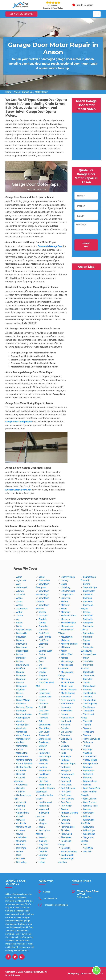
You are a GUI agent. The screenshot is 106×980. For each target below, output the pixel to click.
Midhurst (65, 640)
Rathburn (65, 820)
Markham (66, 612)
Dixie (19, 855)
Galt (41, 721)
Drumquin (43, 616)
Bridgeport (21, 686)
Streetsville (89, 672)
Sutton (86, 682)
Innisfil (42, 820)
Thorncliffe (89, 711)
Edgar (41, 647)
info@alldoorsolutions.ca (56, 905)
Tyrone (87, 746)
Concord (20, 820)
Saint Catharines (69, 852)
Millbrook (65, 647)
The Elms (88, 697)
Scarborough (67, 855)
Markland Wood (69, 616)
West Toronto (90, 802)
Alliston (20, 591)
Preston (65, 809)
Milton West (67, 654)
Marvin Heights (68, 623)
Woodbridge (89, 834)
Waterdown (89, 771)
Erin (41, 665)
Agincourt (21, 580)
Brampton (21, 675)
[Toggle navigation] (97, 14)
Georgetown (45, 725)
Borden (20, 661)
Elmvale (43, 658)
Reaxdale (65, 823)
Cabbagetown (23, 718)
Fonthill (42, 707)
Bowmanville (23, 665)
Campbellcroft (23, 739)
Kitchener (43, 848)
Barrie (19, 626)
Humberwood (45, 802)
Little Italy (66, 587)
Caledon (20, 721)
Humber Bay (45, 785)
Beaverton (21, 637)
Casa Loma (22, 753)
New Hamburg (68, 700)
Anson (17, 92)
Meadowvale (67, 626)
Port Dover (66, 792)
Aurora (20, 616)
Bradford (21, 668)
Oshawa (65, 746)
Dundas (42, 623)
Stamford (88, 637)
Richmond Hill (68, 827)
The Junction (90, 700)
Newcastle (66, 707)
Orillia (64, 742)
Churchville (22, 785)
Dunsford (43, 630)
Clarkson (21, 792)
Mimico (65, 658)
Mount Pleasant (69, 690)
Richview (65, 830)
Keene (42, 827)
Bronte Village (23, 700)
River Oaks (66, 837)
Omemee (65, 735)
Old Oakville (67, 732)
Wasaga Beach (91, 764)
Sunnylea (88, 679)
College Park (22, 813)
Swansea (88, 690)
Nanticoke (66, 697)
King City (43, 841)
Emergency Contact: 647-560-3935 (85, 974)
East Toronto (45, 637)
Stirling (87, 644)
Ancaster (21, 595)
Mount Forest (67, 682)
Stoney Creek (90, 654)
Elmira (42, 654)
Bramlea (20, 672)
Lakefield (43, 852)
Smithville (88, 619)
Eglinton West (45, 651)
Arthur (19, 612)
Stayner (87, 640)
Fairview (43, 690)
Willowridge (89, 830)
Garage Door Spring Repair (19, 422)
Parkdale (65, 760)
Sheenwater (89, 591)
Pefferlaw (66, 767)
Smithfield (88, 616)
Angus (19, 598)
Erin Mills (43, 668)
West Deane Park (92, 788)
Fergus (42, 700)
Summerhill (89, 675)
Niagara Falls (67, 718)
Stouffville (88, 661)
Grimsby (43, 746)
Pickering (65, 778)
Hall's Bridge (45, 756)
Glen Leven (44, 732)
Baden (19, 623)
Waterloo (88, 778)
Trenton (87, 735)
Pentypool (66, 771)
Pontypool (66, 781)
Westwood (88, 813)
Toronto (87, 728)
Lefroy (42, 862)
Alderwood (22, 587)
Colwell (20, 816)
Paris (63, 753)
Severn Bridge (90, 587)
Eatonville (43, 644)
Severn (87, 584)
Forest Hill (44, 714)
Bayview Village (24, 630)
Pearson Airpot (68, 764)
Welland (87, 785)
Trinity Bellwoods (92, 739)
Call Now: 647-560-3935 (21, 14)
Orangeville (66, 739)
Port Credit (66, 785)
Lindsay (65, 580)
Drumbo (43, 612)
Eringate (43, 675)
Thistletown (89, 707)
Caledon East (23, 725)
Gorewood (44, 735)
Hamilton (43, 760)
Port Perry (66, 802)
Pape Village (67, 749)
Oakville (65, 728)
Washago (88, 767)
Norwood (65, 725)
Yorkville (87, 852)
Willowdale (89, 827)
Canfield (20, 742)
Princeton (66, 816)
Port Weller (66, 806)
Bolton (19, 654)
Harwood (43, 764)
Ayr (18, 619)
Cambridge (22, 732)
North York (66, 721)
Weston (87, 809)
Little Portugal (68, 591)
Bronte (20, 697)
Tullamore (88, 742)
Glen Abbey (44, 728)
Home (8, 92)
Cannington (22, 746)
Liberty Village (68, 577)
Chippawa (21, 771)
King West (44, 845)
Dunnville (43, 626)
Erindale (43, 672)
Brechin (20, 682)
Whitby (87, 816)
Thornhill (88, 721)
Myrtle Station (68, 693)
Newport (65, 714)
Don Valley (21, 862)
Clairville (20, 788)
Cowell (20, 834)
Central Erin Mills (25, 764)
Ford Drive (44, 711)
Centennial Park (24, 760)
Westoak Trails (90, 806)
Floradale (43, 704)
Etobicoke (43, 679)
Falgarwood (44, 693)
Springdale (88, 633)
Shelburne (88, 595)
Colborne (21, 809)
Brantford (21, 679)
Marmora (65, 619)
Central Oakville (24, 767)
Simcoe (87, 612)
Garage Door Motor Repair (35, 92)
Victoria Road (90, 756)
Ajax (18, 584)
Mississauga (67, 661)
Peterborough (68, 774)
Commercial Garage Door (50, 246)
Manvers (65, 605)
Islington (43, 823)
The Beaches (90, 693)
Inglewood (44, 809)
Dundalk (43, 619)
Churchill (21, 774)
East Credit (44, 633)
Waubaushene (90, 781)
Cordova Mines (24, 827)
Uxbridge (88, 749)
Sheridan (88, 598)
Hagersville (44, 753)
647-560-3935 (50, 899)
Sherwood (88, 602)
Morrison (65, 679)
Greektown (44, 742)
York (85, 845)
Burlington (21, 711)
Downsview (44, 580)
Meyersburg (67, 637)
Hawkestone (45, 771)
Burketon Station (24, 707)
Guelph (42, 749)
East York (43, 640)
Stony (86, 658)
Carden (20, 749)
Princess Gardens (69, 813)
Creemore (21, 841)
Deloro (19, 852)
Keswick (43, 837)
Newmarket (67, 711)
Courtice (20, 830)
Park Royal (66, 756)
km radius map (86, 293)
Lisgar (64, 584)
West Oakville (90, 799)
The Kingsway (90, 704)
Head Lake (44, 774)
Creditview (21, 837)
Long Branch (67, 595)
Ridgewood (66, 834)
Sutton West (89, 686)
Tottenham (89, 732)
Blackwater (22, 647)
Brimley (20, 693)
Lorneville (66, 598)
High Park (43, 781)
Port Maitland (67, 799)
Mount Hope (67, 686)
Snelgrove (88, 623)
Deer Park (21, 848)
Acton (19, 577)
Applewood (22, 609)
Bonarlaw (21, 658)
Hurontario (44, 806)
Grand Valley (45, 739)
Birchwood (22, 644)
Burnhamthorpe (24, 714)
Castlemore (22, 756)
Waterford (88, 774)
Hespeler (43, 778)
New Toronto (67, 704)
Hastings (43, 767)
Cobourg (20, 806)
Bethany (20, 640)
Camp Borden (23, 735)
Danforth (21, 845)
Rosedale (65, 848)
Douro (42, 577)
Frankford (43, 718)
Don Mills (21, 859)
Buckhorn (21, 704)
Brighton (20, 690)
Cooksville (21, 823)
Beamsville (22, 633)
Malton (64, 602)
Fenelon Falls (45, 697)
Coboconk (21, 802)
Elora (41, 661)
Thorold (87, 725)
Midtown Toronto (69, 644)
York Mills (88, 848)
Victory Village (90, 760)
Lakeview (43, 855)
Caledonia (21, 728)
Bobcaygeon (22, 651)
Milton (64, 651)
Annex (19, 602)
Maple (64, 609)
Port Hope (66, 795)
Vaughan (88, 753)
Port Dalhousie (68, 788)
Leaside (42, 859)
